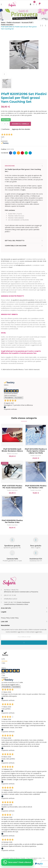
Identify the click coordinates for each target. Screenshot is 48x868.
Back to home (43, 26)
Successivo (19, 398)
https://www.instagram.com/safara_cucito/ (28, 343)
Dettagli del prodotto (15, 241)
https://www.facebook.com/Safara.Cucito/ (28, 341)
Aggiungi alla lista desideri (21, 129)
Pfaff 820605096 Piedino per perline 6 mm (12, 521)
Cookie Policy (14, 618)
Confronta (6, 129)
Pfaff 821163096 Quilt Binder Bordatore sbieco (12, 450)
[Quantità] (5, 124)
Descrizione (10, 166)
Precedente (9, 398)
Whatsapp (26, 153)
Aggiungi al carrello (20, 124)
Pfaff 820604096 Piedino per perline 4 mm (36, 487)
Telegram (30, 153)
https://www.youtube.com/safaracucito (13, 347)
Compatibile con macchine (16, 246)
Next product (46, 26)
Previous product (41, 26)
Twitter (15, 153)
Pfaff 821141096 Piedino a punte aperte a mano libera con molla (36, 451)
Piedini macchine (12, 454)
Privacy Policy (5, 618)
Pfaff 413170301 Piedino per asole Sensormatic (12, 487)
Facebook (11, 153)
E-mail (18, 153)
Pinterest (22, 153)
